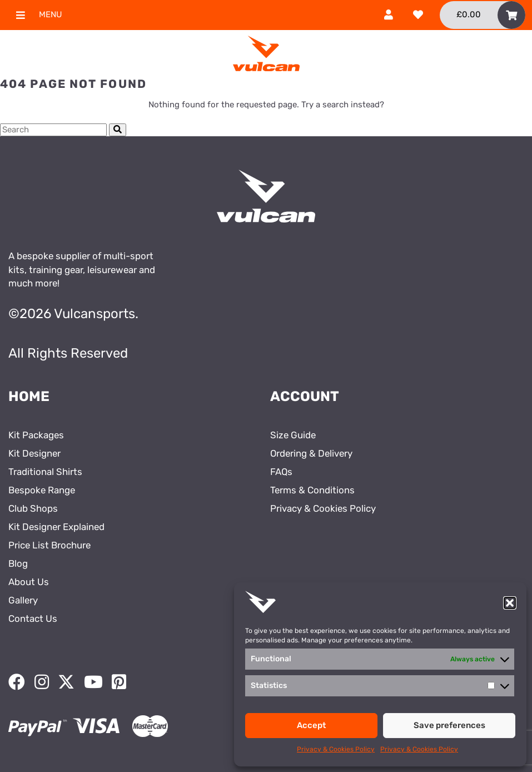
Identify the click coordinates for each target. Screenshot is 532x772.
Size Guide (293, 435)
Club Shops (33, 508)
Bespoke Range (42, 490)
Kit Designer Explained (56, 527)
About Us (29, 582)
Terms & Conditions (312, 490)
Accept (311, 725)
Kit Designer (34, 453)
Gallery (23, 600)
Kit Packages (36, 435)
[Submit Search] (118, 130)
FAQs (281, 472)
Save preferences (449, 725)
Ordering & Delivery (311, 453)
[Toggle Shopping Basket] (483, 15)
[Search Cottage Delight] (53, 130)
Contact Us (33, 618)
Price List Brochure (49, 545)
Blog (18, 563)
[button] (510, 603)
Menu (34, 15)
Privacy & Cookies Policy (336, 749)
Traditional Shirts (45, 472)
